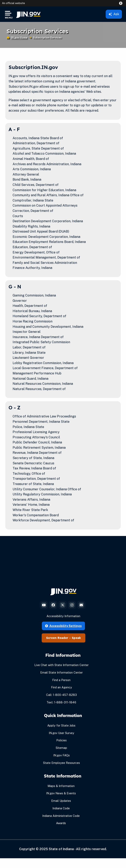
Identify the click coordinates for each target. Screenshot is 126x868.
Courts (18, 216)
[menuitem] (28, 14)
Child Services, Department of (36, 185)
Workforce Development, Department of (43, 520)
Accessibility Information (63, 616)
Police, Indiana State (28, 427)
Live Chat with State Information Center (61, 665)
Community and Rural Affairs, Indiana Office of (48, 195)
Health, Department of (30, 306)
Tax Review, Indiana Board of (34, 468)
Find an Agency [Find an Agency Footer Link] (61, 687)
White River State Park (30, 510)
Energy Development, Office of (36, 252)
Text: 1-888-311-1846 (61, 702)
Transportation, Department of (36, 479)
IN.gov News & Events (61, 793)
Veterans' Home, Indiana (31, 505)
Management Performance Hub (37, 373)
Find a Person (61, 680)
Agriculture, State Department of (38, 148)
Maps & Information (61, 786)
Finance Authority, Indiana (32, 268)
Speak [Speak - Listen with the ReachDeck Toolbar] (76, 638)
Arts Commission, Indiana (32, 169)
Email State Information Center (61, 672)
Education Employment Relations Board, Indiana (49, 242)
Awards (61, 823)
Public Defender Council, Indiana (37, 442)
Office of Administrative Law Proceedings (44, 416)
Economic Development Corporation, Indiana (46, 237)
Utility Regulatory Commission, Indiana (42, 494)
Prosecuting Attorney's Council (36, 437)
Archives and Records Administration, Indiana (47, 164)
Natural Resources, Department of (39, 389)
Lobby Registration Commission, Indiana (43, 363)
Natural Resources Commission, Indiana (43, 384)
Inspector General (27, 332)
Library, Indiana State (29, 353)
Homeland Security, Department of (39, 316)
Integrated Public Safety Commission (41, 342)
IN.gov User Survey (61, 733)
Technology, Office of (29, 474)
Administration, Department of (36, 143)
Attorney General (26, 174)
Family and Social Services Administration (45, 263)
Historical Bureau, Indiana (32, 311)
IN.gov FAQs (61, 755)
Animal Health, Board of (31, 159)
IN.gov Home (19, 38)
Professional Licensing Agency (36, 432)
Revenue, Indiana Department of (37, 453)
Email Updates (61, 801)
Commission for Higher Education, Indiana (44, 190)
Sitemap (61, 748)
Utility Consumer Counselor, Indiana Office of (47, 489)
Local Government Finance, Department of (45, 368)
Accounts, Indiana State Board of (38, 138)
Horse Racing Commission (33, 321)
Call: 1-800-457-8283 (61, 695)
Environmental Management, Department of (46, 257)
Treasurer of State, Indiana (33, 484)
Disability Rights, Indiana (31, 226)
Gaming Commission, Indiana (34, 295)
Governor (20, 301)
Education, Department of (32, 247)
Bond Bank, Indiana (27, 180)
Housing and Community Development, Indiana (48, 327)
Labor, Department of (29, 347)
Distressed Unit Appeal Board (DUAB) (41, 231)
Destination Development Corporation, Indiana (48, 221)
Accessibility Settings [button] (63, 626)
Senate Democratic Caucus (33, 463)
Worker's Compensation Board (36, 515)
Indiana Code (61, 808)
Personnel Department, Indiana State (41, 422)
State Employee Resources (61, 763)
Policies (61, 740)
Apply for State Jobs (61, 725)
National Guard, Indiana (30, 379)
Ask (114, 14)
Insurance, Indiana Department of (38, 337)
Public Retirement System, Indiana (39, 448)
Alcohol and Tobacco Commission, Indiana (44, 154)
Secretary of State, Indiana (33, 458)
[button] (122, 3)
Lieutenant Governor (28, 358)
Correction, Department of (33, 211)
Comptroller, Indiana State (33, 200)
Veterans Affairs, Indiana (31, 500)
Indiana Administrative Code (61, 816)
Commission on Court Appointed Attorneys (45, 205)
